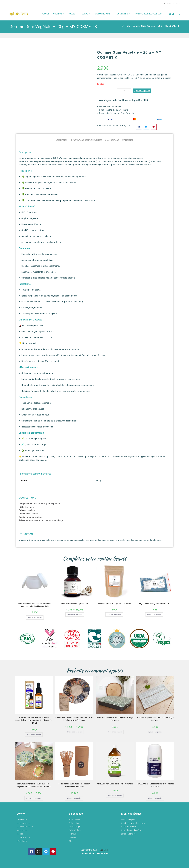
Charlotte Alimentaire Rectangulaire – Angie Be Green (115, 719)
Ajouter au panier (142, 91)
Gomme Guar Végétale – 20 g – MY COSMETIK (156, 26)
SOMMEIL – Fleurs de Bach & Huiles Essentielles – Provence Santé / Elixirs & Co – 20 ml (34, 720)
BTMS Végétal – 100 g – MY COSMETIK (114, 604)
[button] (139, 127)
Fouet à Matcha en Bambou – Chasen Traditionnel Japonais (74, 785)
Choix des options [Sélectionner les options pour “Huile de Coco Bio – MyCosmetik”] (75, 615)
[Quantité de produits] (124, 91)
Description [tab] (61, 140)
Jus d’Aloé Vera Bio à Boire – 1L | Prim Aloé (115, 784)
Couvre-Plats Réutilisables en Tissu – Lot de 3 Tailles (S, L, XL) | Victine (74, 719)
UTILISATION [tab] (128, 140)
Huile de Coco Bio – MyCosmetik (75, 604)
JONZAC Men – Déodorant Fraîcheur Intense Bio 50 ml (155, 785)
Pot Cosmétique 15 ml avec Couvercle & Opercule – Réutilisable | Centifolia (35, 605)
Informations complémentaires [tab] (86, 140)
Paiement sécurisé (172, 4)
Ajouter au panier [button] (35, 617)
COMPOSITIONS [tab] (112, 140)
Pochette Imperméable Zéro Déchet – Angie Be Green (155, 719)
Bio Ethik (104, 850)
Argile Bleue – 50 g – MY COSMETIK (154, 604)
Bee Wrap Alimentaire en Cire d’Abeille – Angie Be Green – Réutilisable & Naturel (34, 785)
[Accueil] (123, 26)
